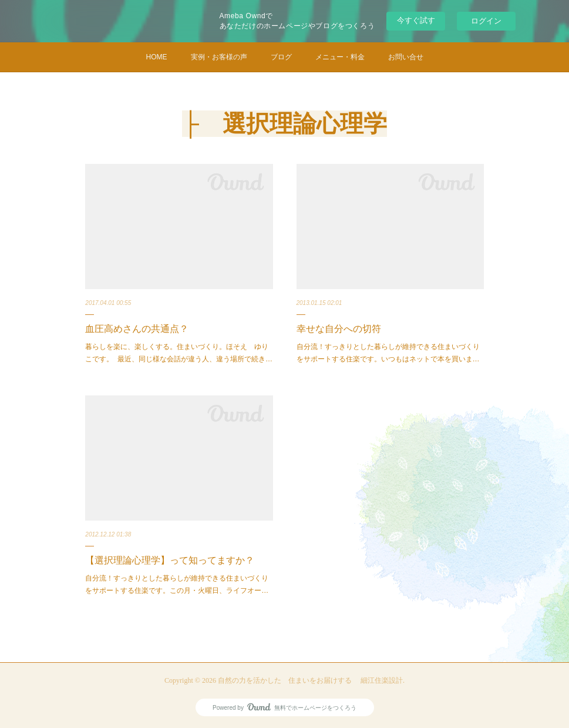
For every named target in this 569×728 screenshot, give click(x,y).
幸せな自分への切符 (339, 329)
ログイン (486, 21)
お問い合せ (406, 57)
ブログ (281, 57)
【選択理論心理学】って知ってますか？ (170, 560)
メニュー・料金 (340, 57)
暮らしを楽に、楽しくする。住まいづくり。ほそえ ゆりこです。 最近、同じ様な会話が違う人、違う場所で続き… (179, 353)
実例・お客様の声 (219, 57)
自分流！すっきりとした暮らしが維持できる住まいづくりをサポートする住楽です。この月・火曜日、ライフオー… (177, 585)
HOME (157, 57)
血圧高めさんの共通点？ (137, 329)
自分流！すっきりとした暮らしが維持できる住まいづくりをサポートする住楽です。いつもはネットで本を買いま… (388, 353)
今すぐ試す (416, 20)
